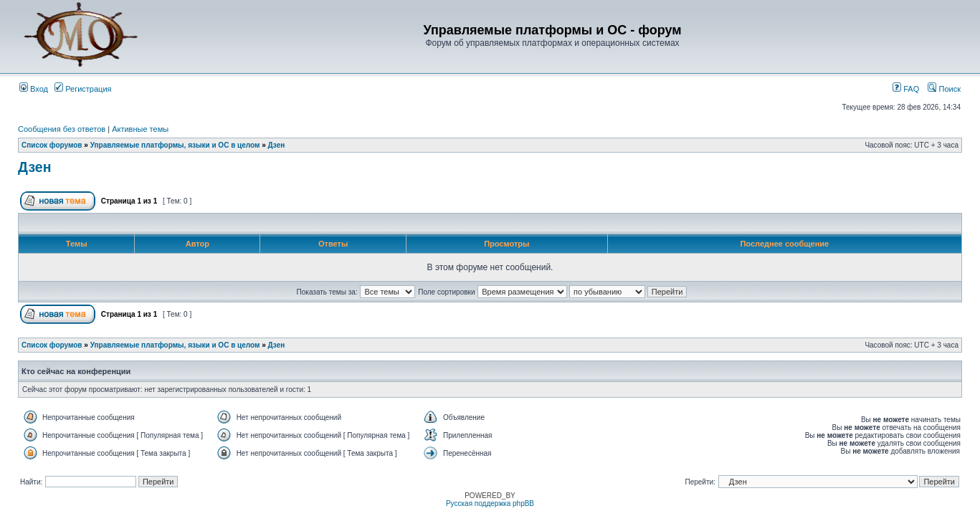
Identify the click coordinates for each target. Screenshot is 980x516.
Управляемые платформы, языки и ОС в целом (175, 145)
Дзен (277, 145)
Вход (34, 89)
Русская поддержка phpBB (490, 503)
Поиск (944, 89)
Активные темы (140, 129)
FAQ (906, 89)
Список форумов (52, 145)
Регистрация (83, 89)
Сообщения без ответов (62, 129)
